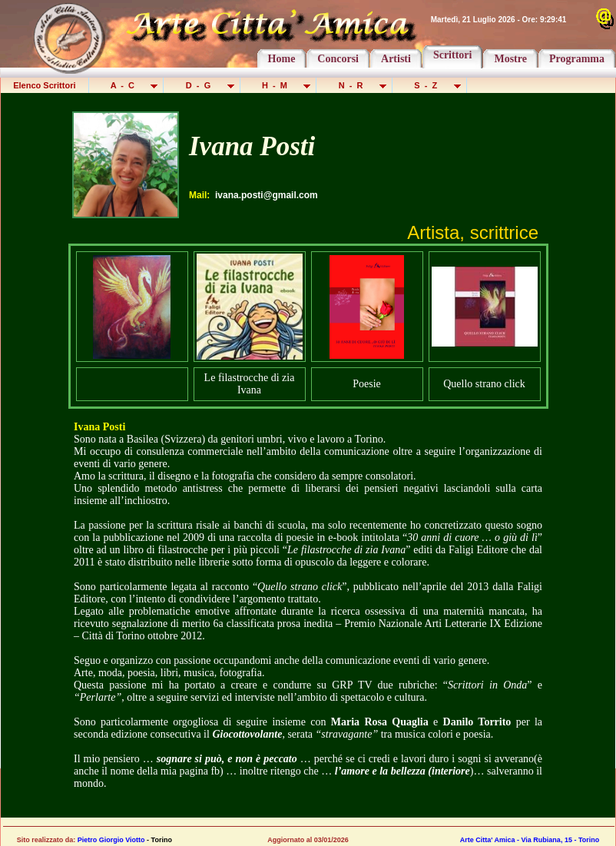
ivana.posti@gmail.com (267, 195)
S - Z (431, 85)
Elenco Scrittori (45, 85)
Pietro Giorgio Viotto (111, 840)
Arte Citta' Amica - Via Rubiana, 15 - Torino (530, 840)
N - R (355, 85)
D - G (202, 85)
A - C (128, 85)
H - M (280, 85)
